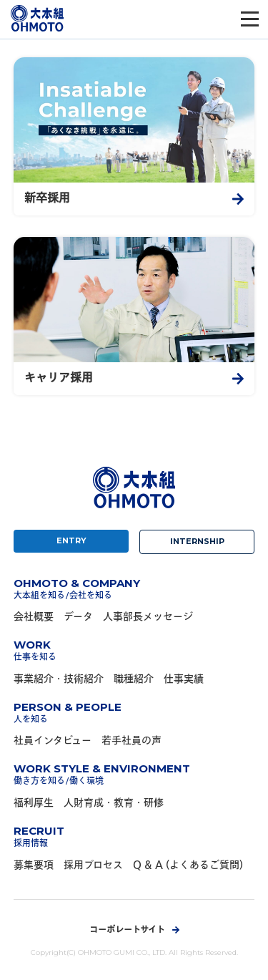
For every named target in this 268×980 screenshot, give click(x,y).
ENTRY (71, 540)
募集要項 (34, 866)
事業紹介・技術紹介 (59, 680)
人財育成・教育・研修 (114, 804)
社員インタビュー (53, 741)
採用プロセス (93, 866)
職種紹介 (134, 680)
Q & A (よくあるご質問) (188, 866)
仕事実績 (184, 680)
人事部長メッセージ (148, 617)
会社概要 (34, 617)
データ (78, 617)
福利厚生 (34, 804)
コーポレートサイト (127, 931)
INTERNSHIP (197, 541)
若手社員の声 (131, 741)
